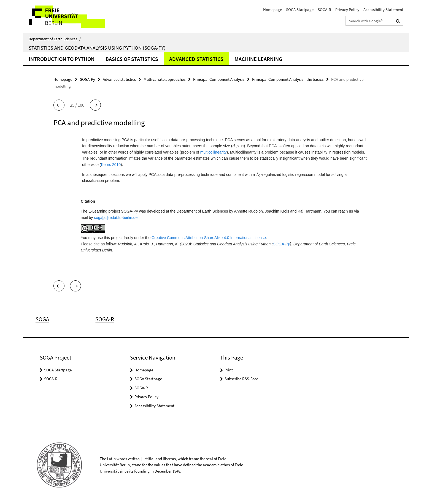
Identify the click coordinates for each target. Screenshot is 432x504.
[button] (59, 105)
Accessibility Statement (383, 10)
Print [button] (229, 370)
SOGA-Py (87, 79)
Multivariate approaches (164, 79)
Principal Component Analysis (219, 79)
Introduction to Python (62, 59)
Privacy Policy (347, 10)
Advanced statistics (196, 59)
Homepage (272, 10)
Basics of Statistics (132, 59)
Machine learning (258, 59)
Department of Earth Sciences (55, 39)
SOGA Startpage (300, 10)
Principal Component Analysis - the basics (288, 79)
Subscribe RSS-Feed (241, 379)
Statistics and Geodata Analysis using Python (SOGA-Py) (97, 48)
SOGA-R (324, 10)
